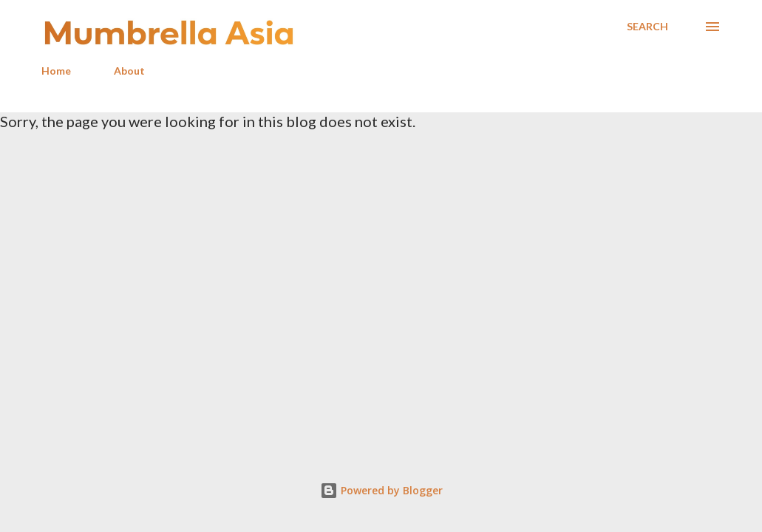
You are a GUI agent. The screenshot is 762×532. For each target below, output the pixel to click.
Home (56, 71)
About (129, 71)
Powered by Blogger (381, 490)
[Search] (647, 27)
